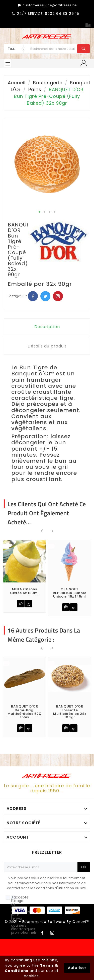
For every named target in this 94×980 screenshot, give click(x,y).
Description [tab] (47, 327)
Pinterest (58, 296)
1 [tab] (40, 212)
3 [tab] (50, 212)
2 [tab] (45, 212)
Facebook (33, 296)
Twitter (45, 296)
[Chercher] (53, 49)
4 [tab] (55, 212)
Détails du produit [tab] (47, 346)
